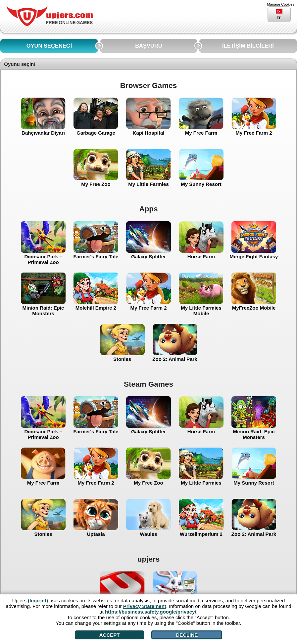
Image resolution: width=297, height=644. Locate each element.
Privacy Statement (145, 606)
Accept (110, 635)
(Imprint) (38, 601)
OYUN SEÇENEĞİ (49, 46)
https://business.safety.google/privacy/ (151, 612)
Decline (187, 635)
